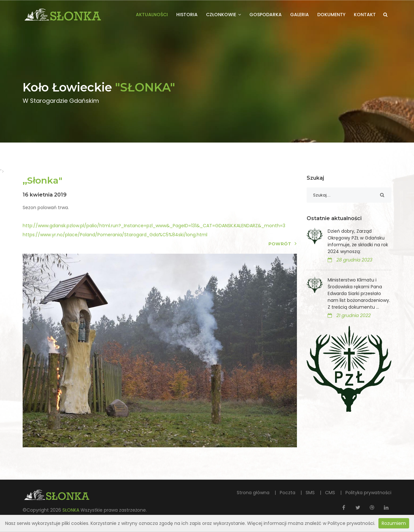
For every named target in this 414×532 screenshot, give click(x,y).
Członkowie (223, 15)
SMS (311, 493)
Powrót (283, 244)
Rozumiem (394, 523)
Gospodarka (266, 15)
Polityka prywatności (368, 493)
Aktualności (152, 15)
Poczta (288, 493)
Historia (187, 15)
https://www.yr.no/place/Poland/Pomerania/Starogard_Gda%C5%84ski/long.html (115, 235)
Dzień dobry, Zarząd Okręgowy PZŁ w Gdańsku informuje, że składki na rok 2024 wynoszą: (358, 241)
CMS (331, 493)
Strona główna (254, 493)
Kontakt (365, 15)
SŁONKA (71, 510)
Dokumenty (331, 15)
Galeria (300, 15)
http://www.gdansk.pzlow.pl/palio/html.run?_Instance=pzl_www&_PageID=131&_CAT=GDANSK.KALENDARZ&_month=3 (154, 226)
